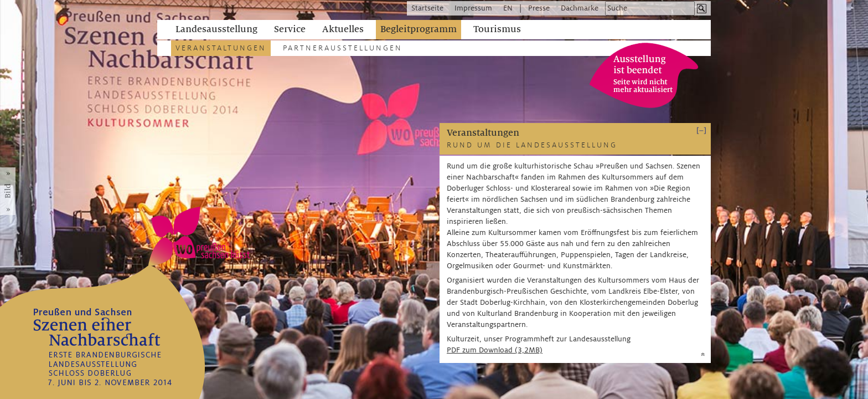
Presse (539, 8)
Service (290, 29)
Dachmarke (580, 8)
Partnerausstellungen (343, 48)
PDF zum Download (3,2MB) (495, 350)
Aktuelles (343, 29)
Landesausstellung (216, 29)
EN (508, 8)
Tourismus (497, 29)
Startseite (427, 8)
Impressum (473, 8)
